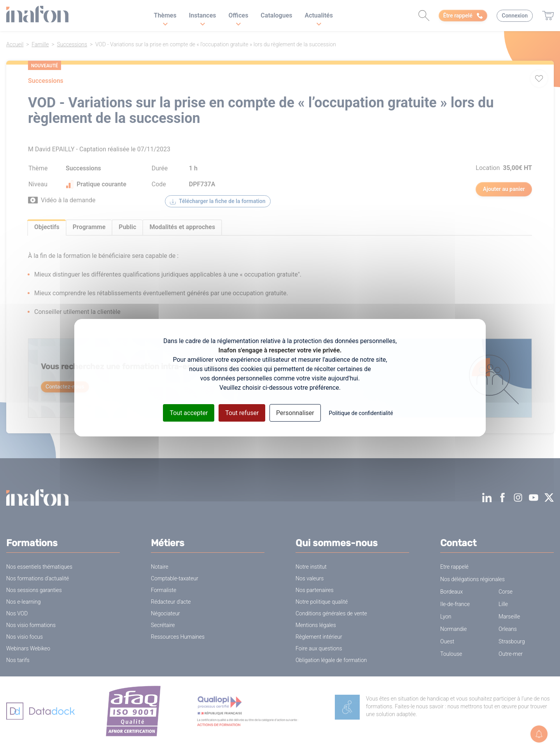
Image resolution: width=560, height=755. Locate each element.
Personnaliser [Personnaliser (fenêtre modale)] (295, 413)
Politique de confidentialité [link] (361, 413)
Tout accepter (189, 413)
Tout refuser (242, 413)
